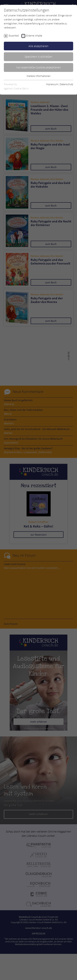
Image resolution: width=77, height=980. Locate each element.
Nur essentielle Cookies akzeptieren (39, 67)
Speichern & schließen (38, 57)
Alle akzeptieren (38, 46)
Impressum (52, 84)
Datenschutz (67, 84)
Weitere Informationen (38, 76)
